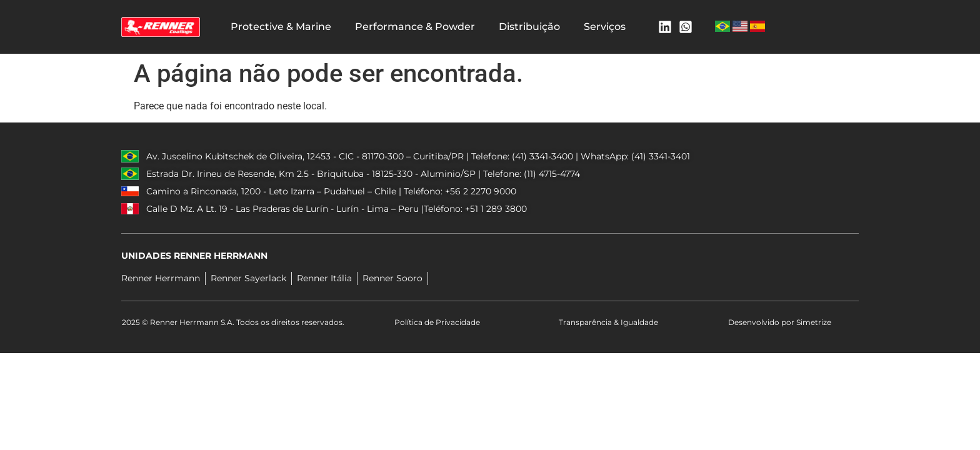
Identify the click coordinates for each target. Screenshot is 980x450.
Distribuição (529, 27)
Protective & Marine (281, 27)
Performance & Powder (415, 27)
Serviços (605, 27)
